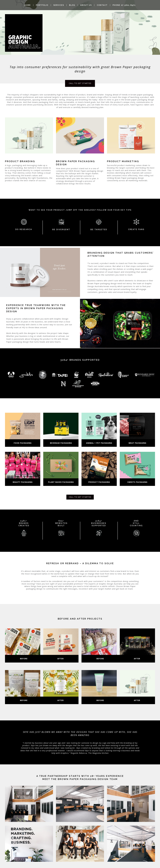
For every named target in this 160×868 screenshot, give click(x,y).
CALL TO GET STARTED (80, 83)
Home (28, 5)
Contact (102, 5)
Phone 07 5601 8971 (124, 5)
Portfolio (42, 5)
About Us (86, 5)
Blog (72, 5)
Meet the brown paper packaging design (75, 779)
